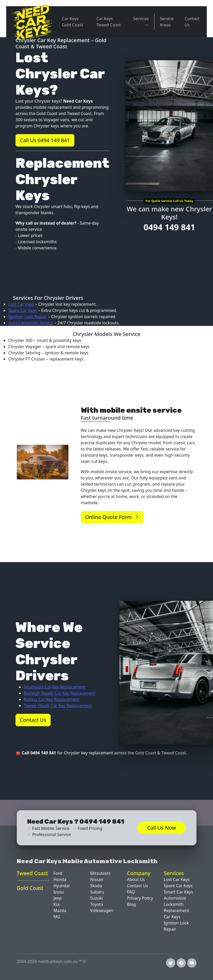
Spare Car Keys (23, 310)
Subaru (97, 892)
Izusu (59, 892)
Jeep (58, 898)
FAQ (131, 892)
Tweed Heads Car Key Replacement (58, 706)
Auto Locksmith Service (31, 323)
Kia (56, 904)
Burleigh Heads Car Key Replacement (60, 693)
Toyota (97, 904)
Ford (58, 873)
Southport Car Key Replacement (55, 687)
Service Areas (167, 22)
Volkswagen (102, 910)
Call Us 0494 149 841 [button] (45, 140)
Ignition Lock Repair (28, 317)
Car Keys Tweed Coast (109, 22)
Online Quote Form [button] (112, 517)
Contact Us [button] (33, 720)
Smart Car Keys (178, 892)
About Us (136, 879)
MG (57, 917)
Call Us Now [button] (161, 828)
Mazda (60, 910)
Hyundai (62, 886)
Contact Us (192, 22)
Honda (60, 879)
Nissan (97, 879)
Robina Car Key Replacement (52, 699)
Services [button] (141, 20)
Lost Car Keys (21, 304)
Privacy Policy (140, 898)
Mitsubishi (100, 873)
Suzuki (96, 898)
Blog (131, 904)
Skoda (96, 886)
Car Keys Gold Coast (73, 22)
